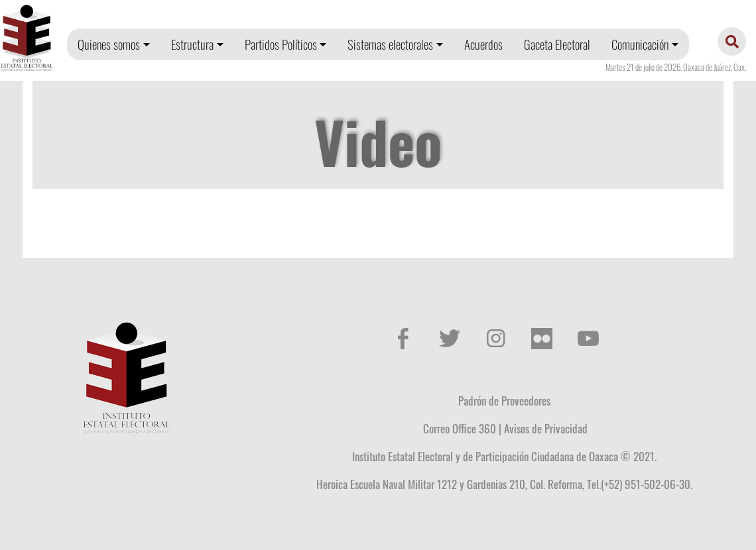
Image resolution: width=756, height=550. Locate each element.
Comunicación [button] (640, 44)
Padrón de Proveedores (504, 400)
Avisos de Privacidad (546, 428)
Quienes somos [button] (109, 44)
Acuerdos (483, 44)
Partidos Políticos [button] (281, 44)
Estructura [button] (192, 44)
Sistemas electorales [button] (390, 44)
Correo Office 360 (460, 428)
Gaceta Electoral (557, 44)
